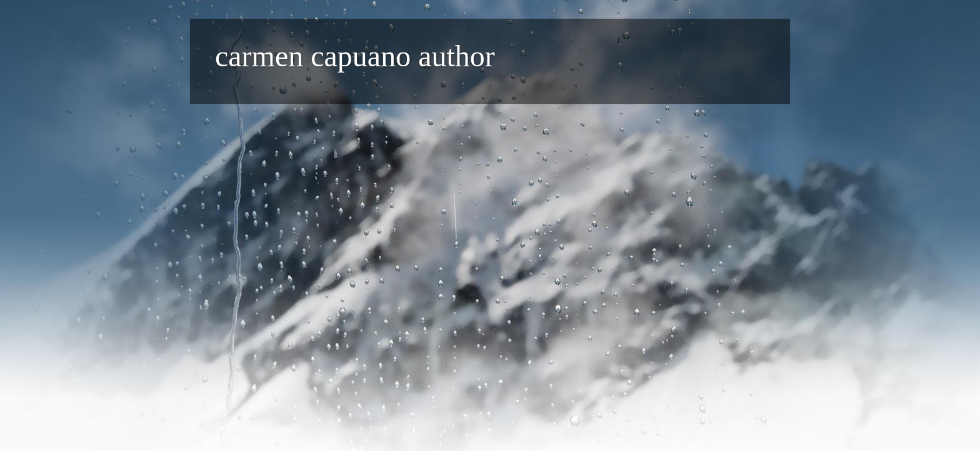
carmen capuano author (355, 56)
